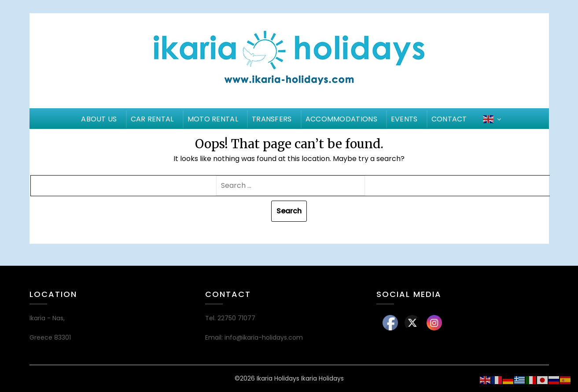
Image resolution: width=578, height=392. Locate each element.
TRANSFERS (272, 119)
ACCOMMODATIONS (341, 119)
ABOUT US (99, 119)
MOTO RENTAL (213, 119)
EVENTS (404, 119)
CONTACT (449, 119)
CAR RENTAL (152, 119)
